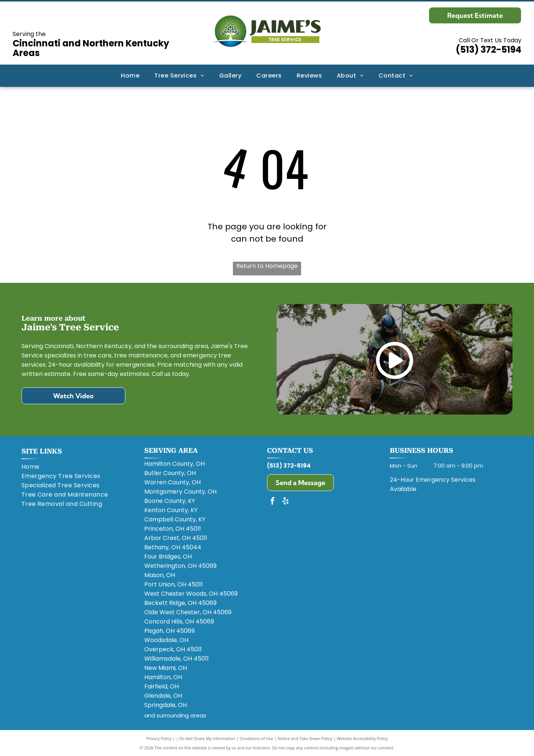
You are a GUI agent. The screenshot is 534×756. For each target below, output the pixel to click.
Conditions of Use (256, 738)
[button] (179, 76)
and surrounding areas (175, 715)
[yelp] (286, 502)
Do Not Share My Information (207, 738)
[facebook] (273, 502)
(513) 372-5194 (489, 50)
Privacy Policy (159, 738)
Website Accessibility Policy (362, 738)
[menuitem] (130, 76)
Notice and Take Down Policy (305, 738)
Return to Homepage (267, 266)
